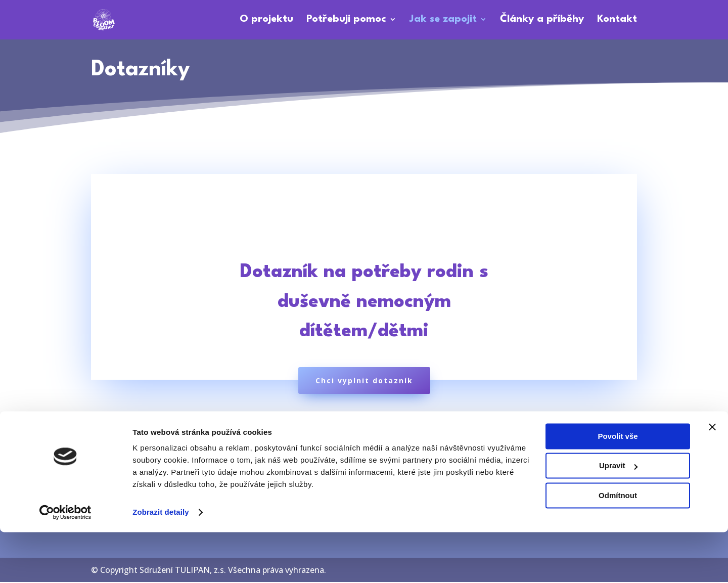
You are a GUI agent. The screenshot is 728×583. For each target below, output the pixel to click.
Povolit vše (618, 487)
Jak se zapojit (443, 21)
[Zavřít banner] (712, 478)
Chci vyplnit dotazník (364, 382)
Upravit (618, 517)
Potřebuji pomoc (346, 21)
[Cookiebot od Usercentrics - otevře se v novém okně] (65, 563)
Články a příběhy (542, 21)
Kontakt (617, 21)
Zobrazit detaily (161, 563)
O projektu (266, 21)
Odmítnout (618, 546)
